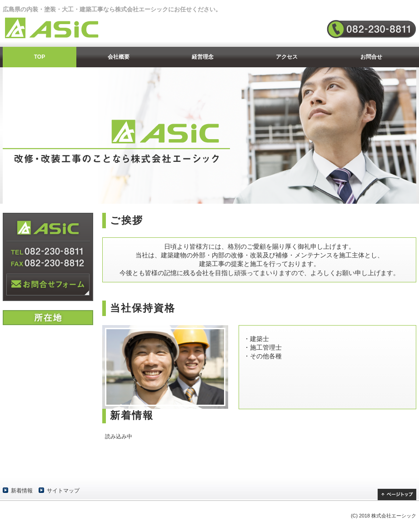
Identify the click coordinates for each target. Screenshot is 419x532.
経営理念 (203, 57)
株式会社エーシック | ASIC (60, 28)
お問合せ (371, 57)
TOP (40, 57)
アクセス (287, 57)
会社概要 (119, 57)
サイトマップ (63, 491)
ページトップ (397, 494)
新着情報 (22, 491)
